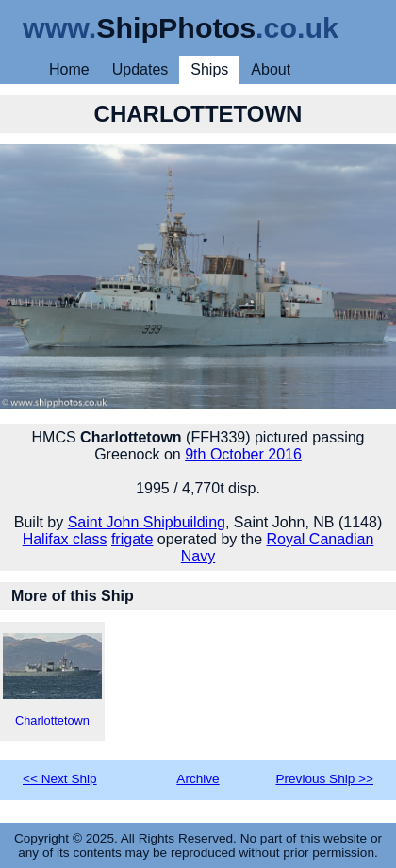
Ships (209, 69)
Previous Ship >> (324, 779)
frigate (132, 539)
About (271, 69)
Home (69, 69)
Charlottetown (52, 680)
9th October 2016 (243, 454)
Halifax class (65, 539)
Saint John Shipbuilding (147, 522)
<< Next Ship (60, 779)
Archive (198, 779)
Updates (140, 69)
